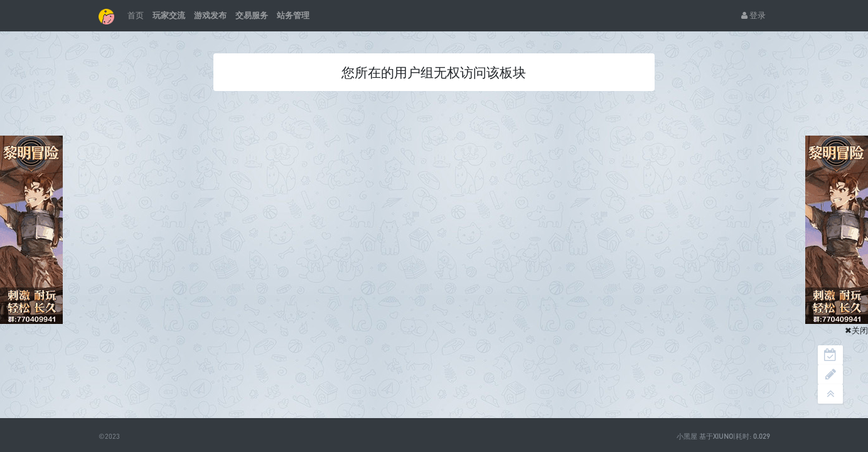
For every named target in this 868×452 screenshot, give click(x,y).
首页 (136, 15)
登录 (753, 15)
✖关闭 (856, 330)
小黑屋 (687, 436)
